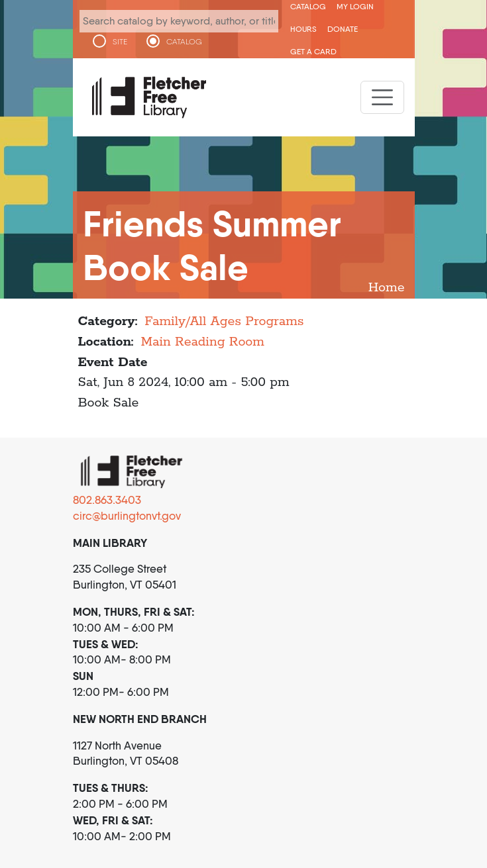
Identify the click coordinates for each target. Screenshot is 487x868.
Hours (303, 29)
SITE (120, 42)
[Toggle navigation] (382, 97)
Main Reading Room (202, 342)
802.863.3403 (107, 500)
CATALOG (184, 42)
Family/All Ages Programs (224, 321)
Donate (343, 29)
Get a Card (313, 51)
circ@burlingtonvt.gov (127, 516)
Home (387, 288)
